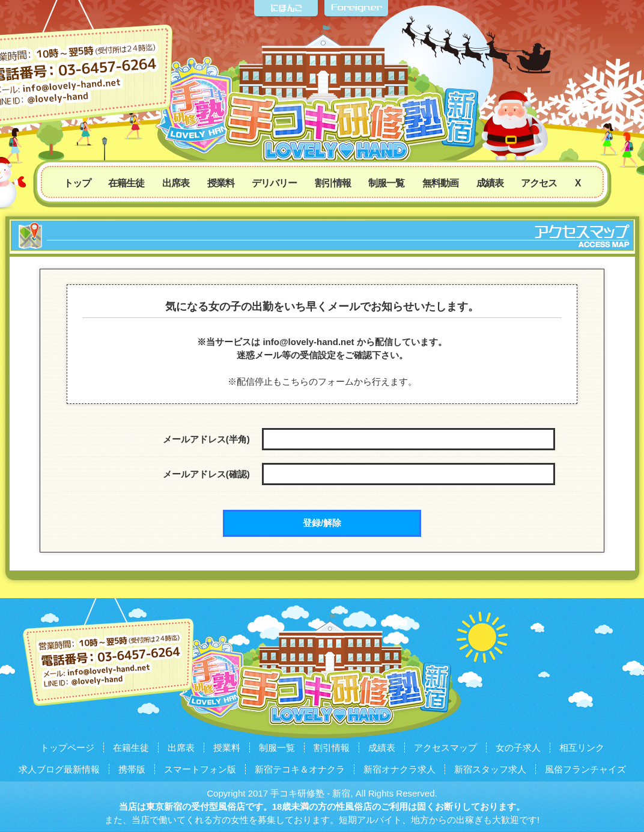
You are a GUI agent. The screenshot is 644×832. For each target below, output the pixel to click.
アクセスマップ (445, 748)
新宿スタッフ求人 (490, 769)
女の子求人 (518, 748)
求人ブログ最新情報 (59, 769)
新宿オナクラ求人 (399, 769)
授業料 (221, 183)
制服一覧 (386, 183)
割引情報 (333, 183)
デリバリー (274, 183)
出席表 (176, 183)
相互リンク (582, 748)
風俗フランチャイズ (585, 769)
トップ (77, 183)
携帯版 (132, 769)
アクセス (539, 183)
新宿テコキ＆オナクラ (300, 769)
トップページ (67, 748)
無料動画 (440, 183)
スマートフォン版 (200, 769)
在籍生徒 (126, 183)
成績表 (490, 183)
